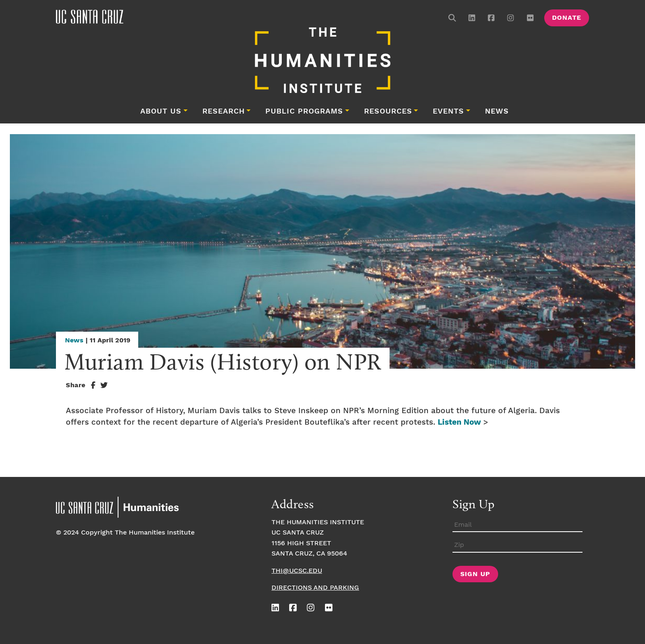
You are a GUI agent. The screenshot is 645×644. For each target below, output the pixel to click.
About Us (161, 112)
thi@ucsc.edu (297, 571)
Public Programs (304, 112)
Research (224, 112)
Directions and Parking (315, 588)
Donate (567, 18)
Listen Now (459, 422)
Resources (388, 112)
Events (448, 112)
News (497, 112)
